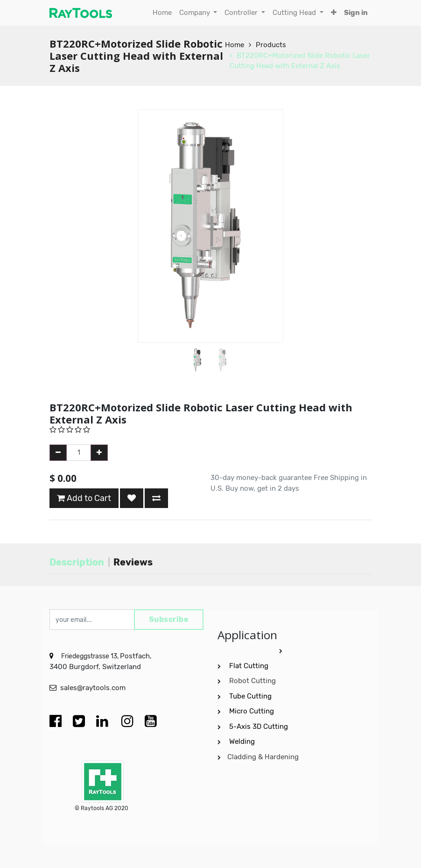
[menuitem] (162, 13)
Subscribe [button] (169, 619)
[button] (334, 13)
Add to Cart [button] (84, 498)
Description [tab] (77, 562)
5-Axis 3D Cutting (260, 727)
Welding (242, 741)
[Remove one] (58, 453)
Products (271, 45)
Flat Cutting (249, 666)
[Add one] (99, 453)
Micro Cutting (253, 711)
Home (235, 45)
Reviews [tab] (133, 562)
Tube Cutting (251, 696)
